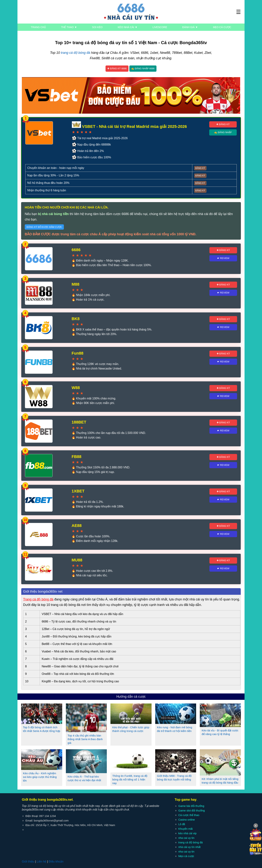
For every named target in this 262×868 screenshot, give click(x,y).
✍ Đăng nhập (223, 132)
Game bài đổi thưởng (191, 806)
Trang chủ (38, 27)
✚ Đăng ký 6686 (117, 68)
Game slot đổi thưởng (192, 810)
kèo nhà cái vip (187, 833)
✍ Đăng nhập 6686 (143, 68)
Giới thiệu (28, 862)
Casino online (187, 820)
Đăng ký (200, 168)
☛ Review (223, 258)
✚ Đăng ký (223, 124)
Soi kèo (97, 27)
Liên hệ (42, 862)
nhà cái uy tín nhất (189, 847)
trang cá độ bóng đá (75, 53)
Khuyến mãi (185, 829)
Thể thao (69, 27)
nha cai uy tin (186, 838)
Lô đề (182, 824)
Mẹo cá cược (222, 27)
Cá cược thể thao (189, 815)
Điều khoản (56, 862)
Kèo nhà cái (128, 27)
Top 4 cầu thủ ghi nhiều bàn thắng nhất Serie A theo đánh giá (85, 739)
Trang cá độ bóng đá (38, 599)
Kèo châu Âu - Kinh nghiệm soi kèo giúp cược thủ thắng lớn (40, 777)
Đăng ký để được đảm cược (44, 227)
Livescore (160, 27)
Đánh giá (190, 27)
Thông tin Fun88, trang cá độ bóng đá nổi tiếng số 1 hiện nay (130, 779)
